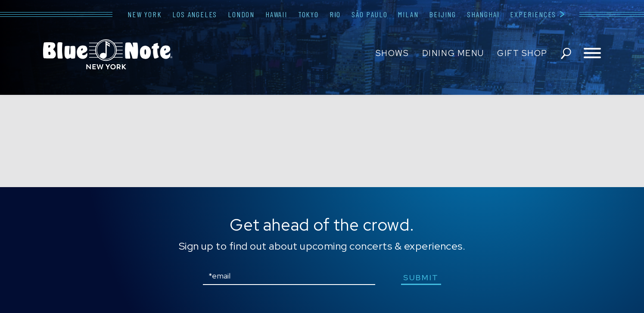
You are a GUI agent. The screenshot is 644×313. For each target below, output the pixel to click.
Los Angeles (195, 14)
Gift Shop (522, 53)
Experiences (533, 14)
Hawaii (276, 14)
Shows (392, 53)
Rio (335, 14)
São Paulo (369, 14)
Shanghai (483, 14)
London (241, 14)
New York (145, 14)
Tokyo (308, 14)
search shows (566, 53)
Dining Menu (453, 53)
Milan (408, 14)
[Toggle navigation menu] (592, 54)
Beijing (443, 14)
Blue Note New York (108, 54)
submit (421, 277)
